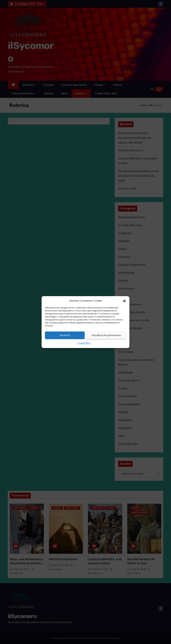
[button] (124, 301)
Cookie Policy (84, 343)
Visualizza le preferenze (106, 335)
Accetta (65, 335)
